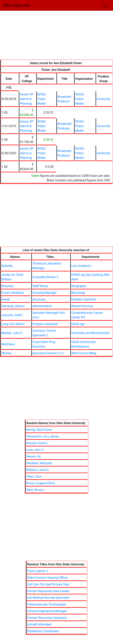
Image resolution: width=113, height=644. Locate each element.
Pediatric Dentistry (84, 299)
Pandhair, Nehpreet (39, 463)
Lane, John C (35, 450)
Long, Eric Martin (13, 324)
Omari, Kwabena (13, 293)
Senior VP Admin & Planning (27, 99)
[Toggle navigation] (105, 5)
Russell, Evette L (37, 443)
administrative (42, 306)
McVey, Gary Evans (39, 430)
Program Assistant (45, 324)
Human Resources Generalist (47, 618)
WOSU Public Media (42, 99)
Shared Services (82, 306)
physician (39, 299)
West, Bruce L (36, 490)
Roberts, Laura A (38, 470)
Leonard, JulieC (12, 315)
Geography (79, 286)
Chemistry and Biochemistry (91, 333)
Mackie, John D (12, 333)
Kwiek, (6, 299)
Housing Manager (45, 293)
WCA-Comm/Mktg (84, 353)
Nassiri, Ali (33, 456)
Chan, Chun (34, 477)
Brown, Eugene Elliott (41, 483)
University (103, 99)
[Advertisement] (56, 36)
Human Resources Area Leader (48, 591)
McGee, (7, 353)
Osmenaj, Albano (13, 306)
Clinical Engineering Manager (47, 611)
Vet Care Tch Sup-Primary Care (48, 584)
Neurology (78, 293)
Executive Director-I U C (48, 353)
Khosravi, (8, 286)
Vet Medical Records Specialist (48, 598)
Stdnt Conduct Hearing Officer (48, 578)
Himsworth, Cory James (43, 436)
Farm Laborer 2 (38, 571)
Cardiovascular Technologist (47, 604)
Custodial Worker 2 (45, 277)
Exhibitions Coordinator (43, 631)
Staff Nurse (40, 286)
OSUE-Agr (78, 324)
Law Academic (81, 266)
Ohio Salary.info (16, 5)
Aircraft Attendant (39, 624)
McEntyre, (8, 344)
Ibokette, (7, 266)
